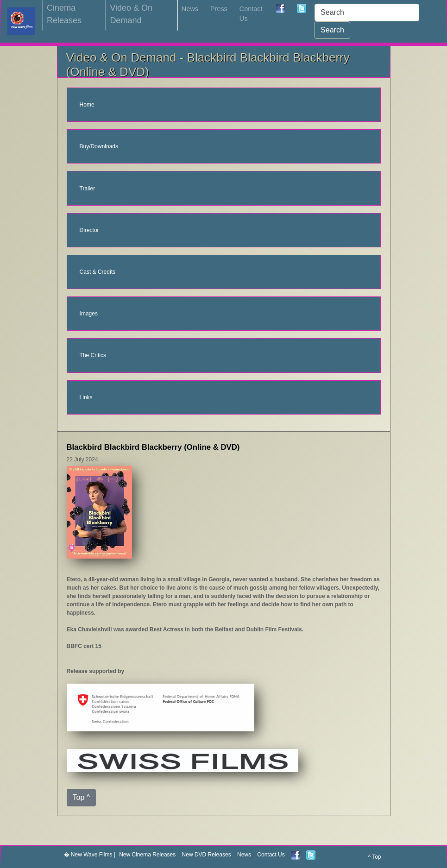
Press (219, 9)
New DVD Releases (207, 855)
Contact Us (251, 14)
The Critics (93, 355)
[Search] (367, 13)
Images (89, 314)
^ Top (374, 857)
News (190, 9)
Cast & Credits (98, 272)
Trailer (88, 189)
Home (87, 105)
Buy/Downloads (99, 146)
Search (332, 30)
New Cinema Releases (147, 855)
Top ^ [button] (82, 797)
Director (89, 230)
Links (86, 397)
